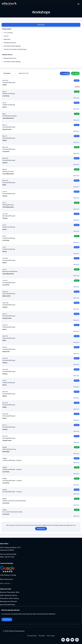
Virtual (76, 73)
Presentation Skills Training (9, 598)
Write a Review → (6, 583)
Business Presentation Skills (10, 592)
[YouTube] (72, 640)
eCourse (5, 36)
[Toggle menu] (78, 4)
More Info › (77, 98)
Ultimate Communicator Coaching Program (14, 49)
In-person (66, 73)
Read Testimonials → (7, 579)
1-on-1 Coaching (7, 33)
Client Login (51, 636)
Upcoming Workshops (8, 604)
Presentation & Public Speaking (11, 62)
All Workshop (41, 25)
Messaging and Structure (8, 601)
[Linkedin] (77, 640)
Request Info (41, 529)
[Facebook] (63, 640)
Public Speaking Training (8, 595)
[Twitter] (68, 640)
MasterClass (6, 39)
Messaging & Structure (9, 58)
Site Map (42, 636)
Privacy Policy (32, 636)
